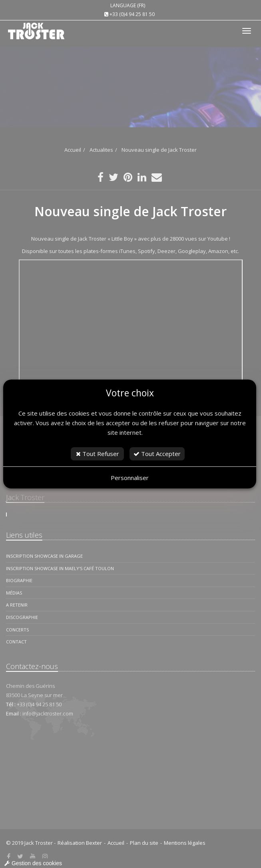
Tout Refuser (98, 454)
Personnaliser (130, 478)
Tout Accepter (157, 454)
